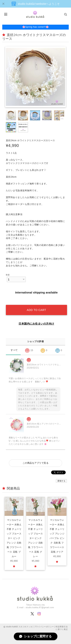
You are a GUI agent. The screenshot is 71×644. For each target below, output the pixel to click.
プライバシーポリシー (44, 627)
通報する (61, 481)
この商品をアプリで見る (35, 463)
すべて (14, 350)
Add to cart (36, 310)
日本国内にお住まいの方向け (36, 324)
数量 (8, 275)
